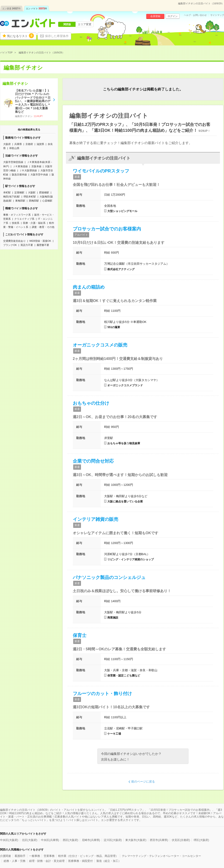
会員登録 (155, 16)
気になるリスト (20, 36)
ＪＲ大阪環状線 (28, 170)
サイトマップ (217, 15)
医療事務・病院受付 (81, 861)
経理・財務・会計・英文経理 (47, 861)
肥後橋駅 (44, 192)
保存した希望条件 (57, 36)
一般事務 (35, 856)
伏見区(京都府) (181, 840)
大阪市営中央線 (39, 175)
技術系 (16, 223)
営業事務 (49, 856)
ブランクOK (10, 245)
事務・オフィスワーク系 (17, 215)
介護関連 (5, 856)
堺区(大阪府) (201, 840)
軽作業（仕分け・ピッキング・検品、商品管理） (88, 856)
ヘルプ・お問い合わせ (195, 15)
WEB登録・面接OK (40, 241)
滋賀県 (40, 144)
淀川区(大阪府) (113, 840)
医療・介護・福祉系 (34, 223)
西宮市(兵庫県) (159, 840)
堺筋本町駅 (30, 197)
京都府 (29, 144)
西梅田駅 (34, 201)
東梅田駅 (20, 201)
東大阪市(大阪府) (136, 840)
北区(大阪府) (30, 840)
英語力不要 (27, 245)
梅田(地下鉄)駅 (11, 197)
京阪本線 (36, 166)
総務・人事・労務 (15, 861)
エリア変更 (85, 24)
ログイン (173, 16)
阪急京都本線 (19, 175)
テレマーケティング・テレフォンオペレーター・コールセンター (161, 856)
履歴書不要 (43, 245)
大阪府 (7, 144)
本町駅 (7, 192)
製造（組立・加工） (109, 861)
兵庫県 (18, 144)
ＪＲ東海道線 (20, 166)
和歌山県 (14, 148)
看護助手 (20, 856)
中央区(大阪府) (9, 840)
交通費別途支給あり (14, 241)
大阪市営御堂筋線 (13, 162)
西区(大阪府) (70, 840)
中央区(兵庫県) (50, 840)
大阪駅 (32, 192)
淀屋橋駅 (19, 192)
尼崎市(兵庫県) (91, 840)
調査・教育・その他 (43, 227)
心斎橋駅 (47, 201)
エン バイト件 (37, 9)
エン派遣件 (11, 9)
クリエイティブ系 (24, 219)
